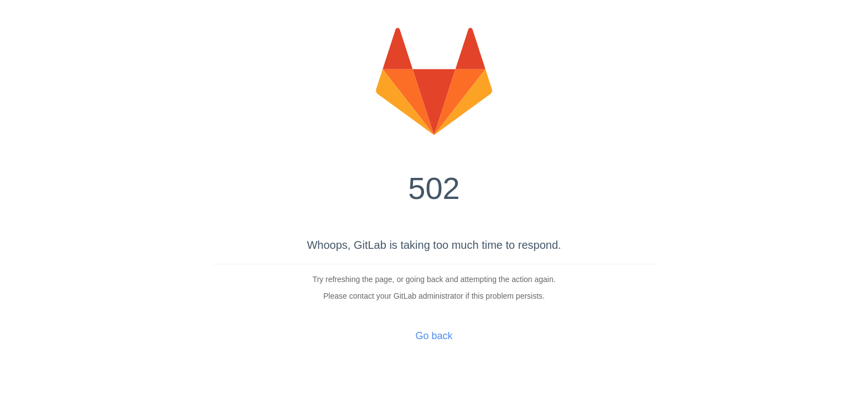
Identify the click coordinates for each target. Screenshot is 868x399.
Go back (434, 336)
